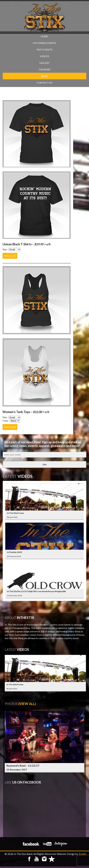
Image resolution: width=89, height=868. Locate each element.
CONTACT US (44, 83)
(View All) (27, 704)
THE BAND (44, 69)
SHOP (44, 76)
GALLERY (44, 63)
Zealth (82, 854)
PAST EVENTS (44, 50)
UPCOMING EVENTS (44, 43)
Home (44, 36)
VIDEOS (44, 56)
